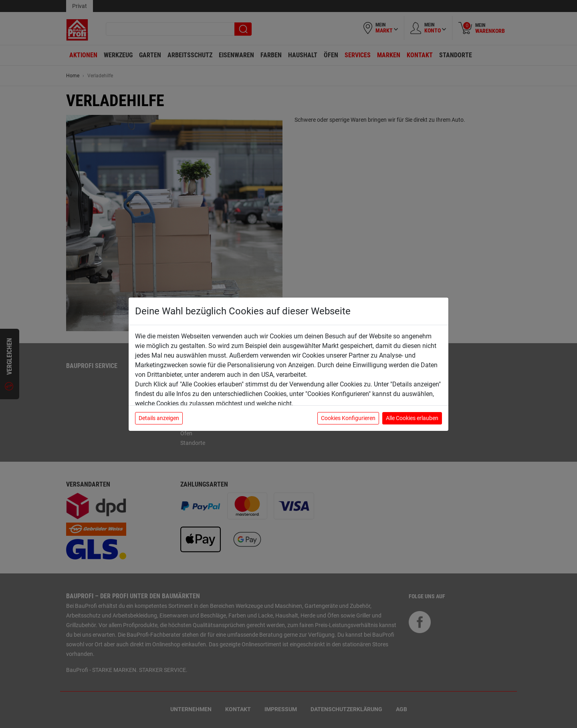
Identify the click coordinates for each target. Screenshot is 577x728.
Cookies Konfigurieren (348, 418)
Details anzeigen (159, 418)
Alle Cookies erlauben (412, 418)
